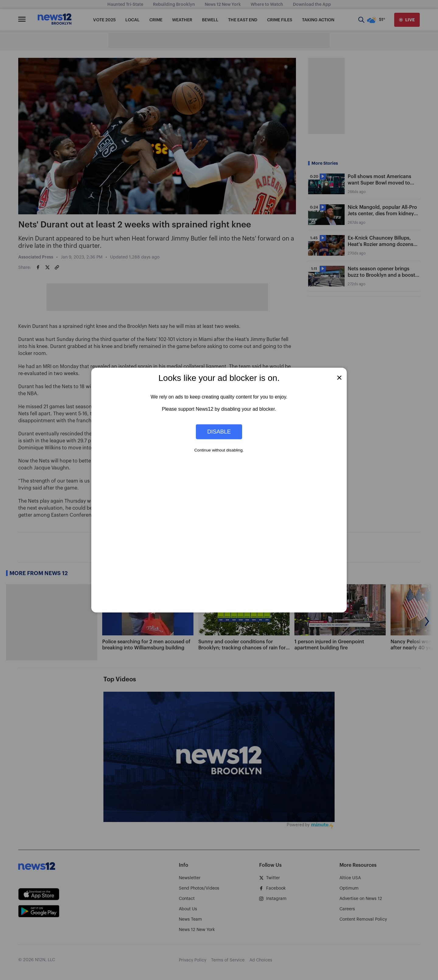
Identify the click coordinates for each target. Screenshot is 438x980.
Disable (219, 432)
